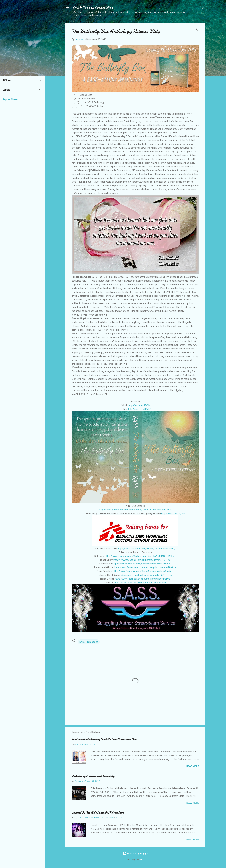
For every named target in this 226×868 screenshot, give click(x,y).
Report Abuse (10, 99)
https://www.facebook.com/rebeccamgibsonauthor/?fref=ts (145, 567)
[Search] (203, 9)
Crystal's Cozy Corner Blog (93, 7)
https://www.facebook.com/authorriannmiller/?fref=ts (143, 579)
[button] (197, 30)
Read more (193, 766)
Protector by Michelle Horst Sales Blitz (93, 776)
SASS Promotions (89, 642)
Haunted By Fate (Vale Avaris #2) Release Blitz (98, 813)
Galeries (142, 860)
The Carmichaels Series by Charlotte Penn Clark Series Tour (104, 739)
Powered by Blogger (135, 854)
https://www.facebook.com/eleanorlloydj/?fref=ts (146, 575)
